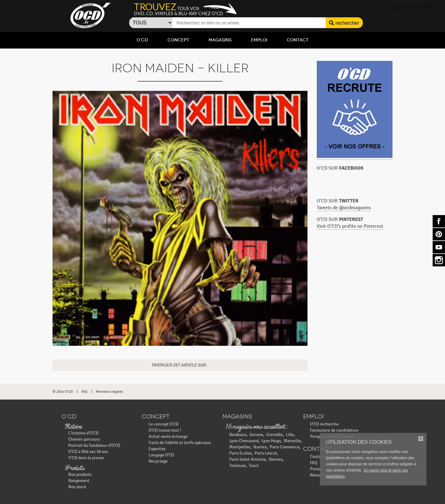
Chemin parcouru (84, 439)
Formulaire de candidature (334, 430)
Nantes (260, 447)
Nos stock (77, 487)
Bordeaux (238, 435)
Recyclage (158, 461)
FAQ (84, 392)
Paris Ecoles (240, 453)
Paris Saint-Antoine (248, 459)
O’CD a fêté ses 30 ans (88, 452)
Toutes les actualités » (415, 8)
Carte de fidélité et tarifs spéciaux (180, 443)
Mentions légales (109, 392)
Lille (290, 435)
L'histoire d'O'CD (83, 433)
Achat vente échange (168, 436)
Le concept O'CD (164, 424)
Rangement (79, 481)
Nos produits (80, 474)
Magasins (220, 40)
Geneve (256, 435)
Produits (75, 468)
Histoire (73, 427)
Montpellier (240, 447)
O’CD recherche (324, 424)
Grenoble (274, 435)
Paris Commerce (285, 447)
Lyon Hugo (271, 441)
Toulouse (237, 466)
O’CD (142, 40)
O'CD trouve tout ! (165, 430)
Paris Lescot (266, 453)
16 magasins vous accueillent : (257, 427)
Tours (254, 466)
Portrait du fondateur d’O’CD (94, 445)
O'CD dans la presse (86, 458)
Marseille (292, 441)
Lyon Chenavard (244, 441)
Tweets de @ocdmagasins (344, 208)
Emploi (259, 40)
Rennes (276, 459)
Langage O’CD (161, 455)
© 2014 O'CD (63, 392)
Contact (298, 40)
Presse (316, 469)
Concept (178, 40)
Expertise (157, 449)
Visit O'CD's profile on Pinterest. (351, 226)
